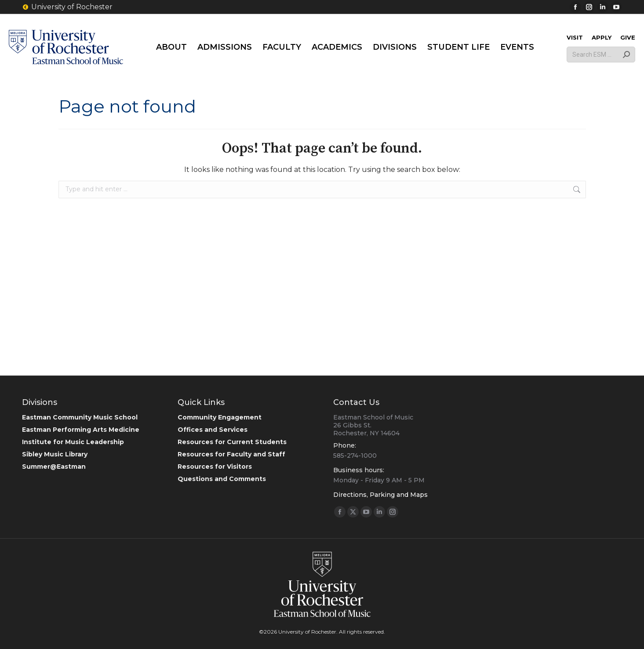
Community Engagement (220, 417)
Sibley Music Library (55, 454)
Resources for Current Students (232, 442)
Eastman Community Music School (80, 417)
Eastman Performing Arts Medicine (81, 430)
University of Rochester (67, 7)
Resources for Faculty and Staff (231, 454)
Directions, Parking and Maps (380, 495)
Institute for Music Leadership (73, 442)
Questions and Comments (222, 479)
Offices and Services (213, 430)
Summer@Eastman (54, 467)
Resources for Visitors (215, 467)
